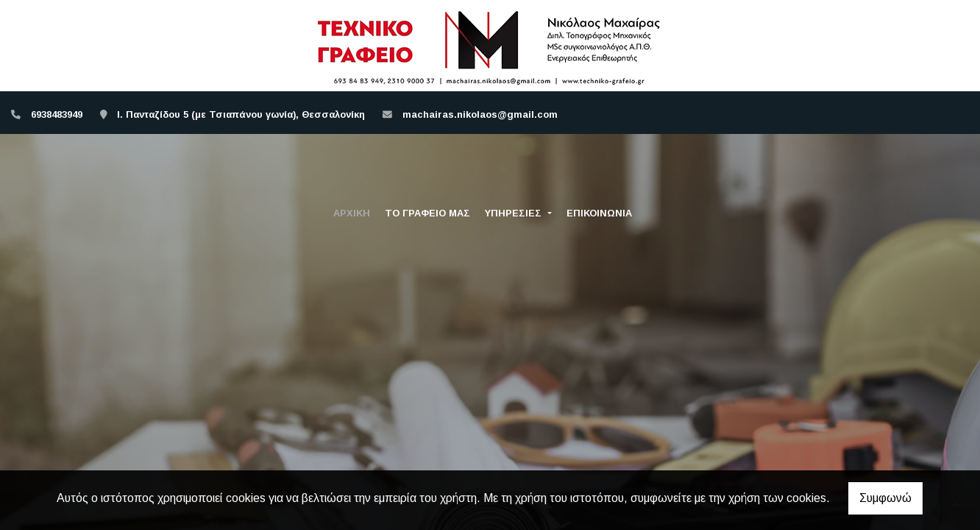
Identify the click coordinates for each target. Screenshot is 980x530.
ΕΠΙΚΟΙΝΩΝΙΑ (599, 213)
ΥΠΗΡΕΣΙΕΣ (515, 213)
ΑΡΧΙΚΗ (352, 213)
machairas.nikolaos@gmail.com (480, 114)
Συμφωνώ (885, 498)
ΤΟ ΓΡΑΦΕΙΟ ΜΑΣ (427, 213)
